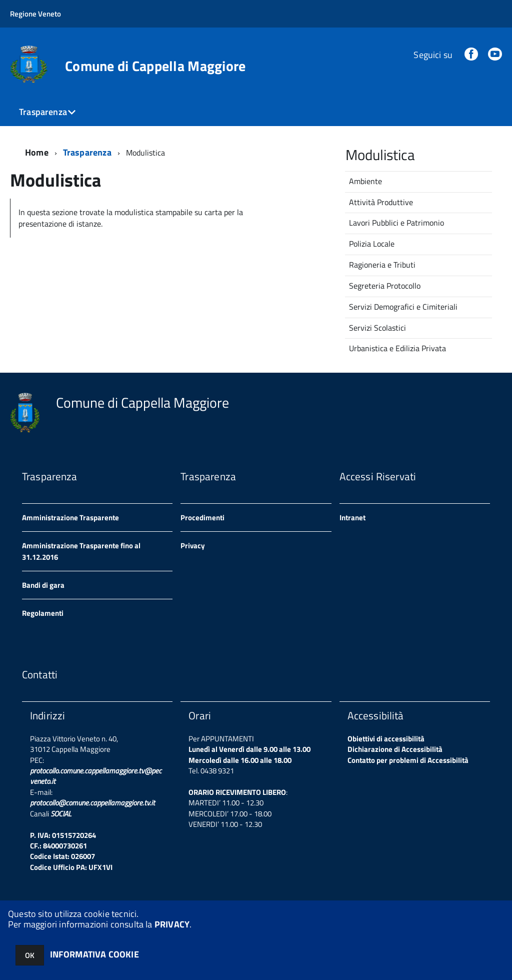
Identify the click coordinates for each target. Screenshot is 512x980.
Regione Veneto (35, 14)
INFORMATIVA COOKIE (94, 954)
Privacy (193, 546)
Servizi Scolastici (377, 328)
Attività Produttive (381, 202)
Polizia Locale (372, 244)
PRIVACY (172, 924)
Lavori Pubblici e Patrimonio (396, 223)
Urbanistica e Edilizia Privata (397, 348)
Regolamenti (43, 613)
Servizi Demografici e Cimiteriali (403, 307)
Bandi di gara (43, 585)
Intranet (352, 518)
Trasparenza (43, 112)
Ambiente (365, 181)
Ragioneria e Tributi (382, 265)
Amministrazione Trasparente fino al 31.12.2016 (81, 551)
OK (30, 955)
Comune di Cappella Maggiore (155, 66)
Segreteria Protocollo (385, 286)
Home (37, 152)
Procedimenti (202, 518)
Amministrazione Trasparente (70, 518)
